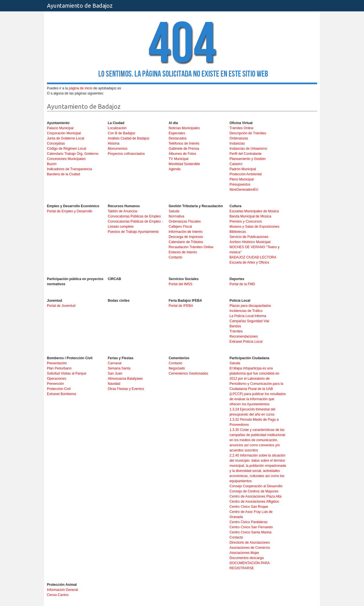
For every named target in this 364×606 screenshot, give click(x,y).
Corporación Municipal (64, 133)
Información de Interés (186, 232)
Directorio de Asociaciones (250, 543)
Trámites (236, 331)
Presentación (57, 363)
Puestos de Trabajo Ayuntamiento (133, 232)
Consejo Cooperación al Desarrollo (256, 486)
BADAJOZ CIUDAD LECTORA (253, 257)
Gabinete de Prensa (184, 149)
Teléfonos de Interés (184, 143)
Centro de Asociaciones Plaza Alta (256, 496)
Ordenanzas (239, 138)
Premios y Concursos (246, 221)
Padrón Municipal (243, 169)
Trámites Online (241, 128)
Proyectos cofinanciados (126, 154)
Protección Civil (59, 389)
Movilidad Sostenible (184, 164)
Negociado (177, 368)
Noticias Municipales (184, 128)
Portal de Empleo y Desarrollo (70, 211)
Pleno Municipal (242, 179)
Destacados (178, 138)
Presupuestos (240, 184)
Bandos (235, 326)
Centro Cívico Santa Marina (250, 532)
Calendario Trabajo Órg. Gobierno (73, 154)
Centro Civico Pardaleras (248, 522)
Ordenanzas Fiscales (185, 221)
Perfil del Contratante (246, 154)
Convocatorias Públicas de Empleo (134, 216)
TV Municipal (178, 159)
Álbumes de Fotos (182, 154)
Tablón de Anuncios (123, 211)
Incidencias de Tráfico (246, 311)
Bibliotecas (238, 232)
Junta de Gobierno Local (66, 138)
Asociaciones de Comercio (250, 548)
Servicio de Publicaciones (249, 237)
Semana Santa (119, 368)
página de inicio (81, 88)
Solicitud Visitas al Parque (67, 373)
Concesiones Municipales (66, 159)
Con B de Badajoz (122, 133)
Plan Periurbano (59, 368)
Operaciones (57, 379)
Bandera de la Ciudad (63, 174)
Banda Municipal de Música (250, 216)
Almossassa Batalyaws (125, 379)
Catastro (236, 164)
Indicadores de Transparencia (69, 169)
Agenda (174, 169)
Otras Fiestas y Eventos (126, 389)
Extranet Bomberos (62, 394)
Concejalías (56, 143)
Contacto (175, 257)
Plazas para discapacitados (250, 306)
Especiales (177, 133)
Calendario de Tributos (186, 242)
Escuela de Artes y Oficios (249, 262)
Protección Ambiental (246, 174)
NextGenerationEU (244, 190)
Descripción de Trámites (248, 133)
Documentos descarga (247, 558)
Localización (117, 128)
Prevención (55, 384)
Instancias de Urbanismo (248, 149)
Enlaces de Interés (183, 252)
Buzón (52, 164)
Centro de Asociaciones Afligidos (254, 502)
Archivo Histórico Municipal (250, 242)
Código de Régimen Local (67, 149)
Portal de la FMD (242, 284)
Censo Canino (58, 595)
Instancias (237, 143)
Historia (114, 143)
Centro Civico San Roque (249, 507)
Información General (62, 590)
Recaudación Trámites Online (191, 247)
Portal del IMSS (180, 284)
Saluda (174, 211)
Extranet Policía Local (246, 342)
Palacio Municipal (60, 128)
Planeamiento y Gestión (248, 159)
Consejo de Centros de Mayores (254, 491)
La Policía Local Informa (248, 316)
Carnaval (115, 363)
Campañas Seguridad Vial (249, 321)
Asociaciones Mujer (244, 553)
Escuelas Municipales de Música (254, 211)
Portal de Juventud (61, 306)
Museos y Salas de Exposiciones (254, 227)
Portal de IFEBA (181, 306)
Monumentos (118, 149)
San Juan (115, 373)
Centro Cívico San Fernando (251, 527)
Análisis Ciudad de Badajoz (129, 138)
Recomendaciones (244, 336)
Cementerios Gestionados (188, 373)
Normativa (176, 216)
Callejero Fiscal (180, 227)
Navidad (114, 384)
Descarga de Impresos (186, 237)
